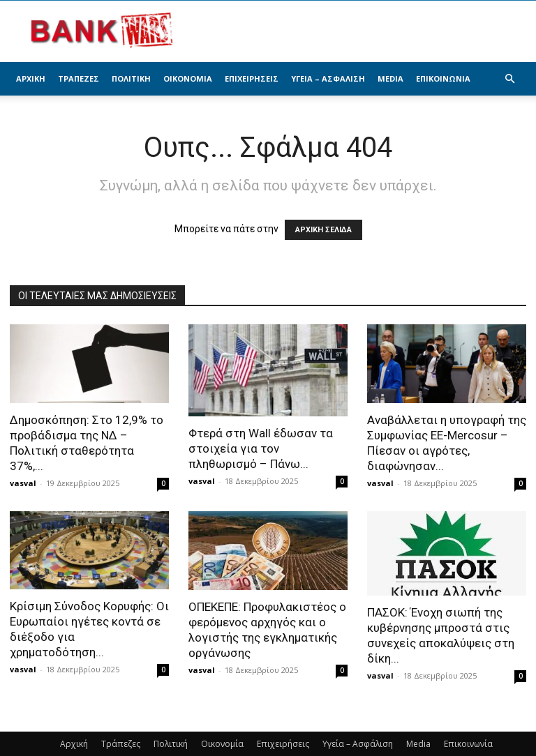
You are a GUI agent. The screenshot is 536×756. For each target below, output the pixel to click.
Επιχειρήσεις (252, 78)
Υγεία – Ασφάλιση (328, 78)
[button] (509, 79)
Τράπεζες (79, 78)
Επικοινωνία (443, 78)
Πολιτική (131, 78)
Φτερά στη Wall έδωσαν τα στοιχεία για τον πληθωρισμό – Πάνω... (261, 448)
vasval (23, 483)
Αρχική (31, 78)
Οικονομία (188, 78)
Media (390, 78)
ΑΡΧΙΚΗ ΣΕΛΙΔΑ (323, 230)
